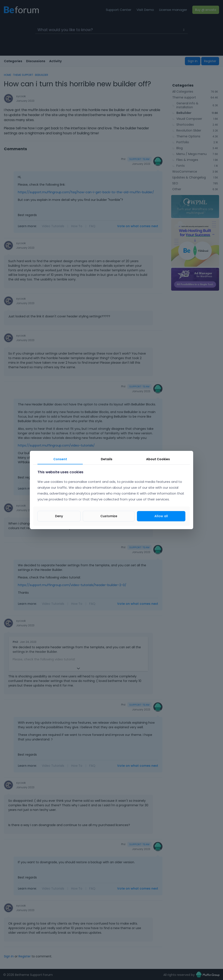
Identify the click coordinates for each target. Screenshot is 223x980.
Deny (59, 516)
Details (107, 459)
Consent (60, 459)
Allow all (161, 516)
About (158, 459)
